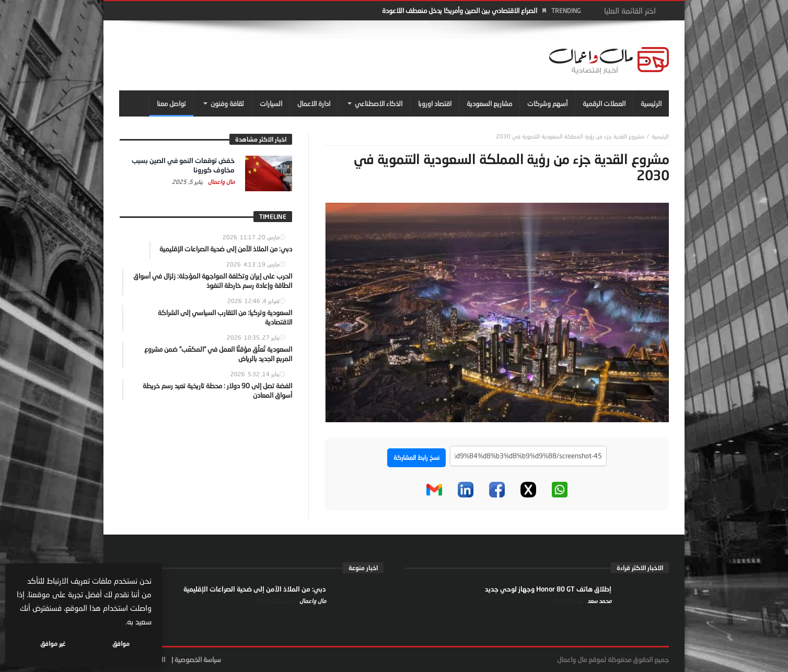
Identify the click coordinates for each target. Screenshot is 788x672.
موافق (121, 644)
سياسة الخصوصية (198, 659)
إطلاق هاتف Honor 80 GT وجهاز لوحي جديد (548, 589)
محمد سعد (599, 601)
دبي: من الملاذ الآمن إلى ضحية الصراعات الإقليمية (255, 589)
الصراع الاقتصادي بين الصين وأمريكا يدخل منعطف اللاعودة (460, 10)
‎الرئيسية (660, 136)
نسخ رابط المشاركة (416, 457)
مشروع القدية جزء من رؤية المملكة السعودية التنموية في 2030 (570, 136)
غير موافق (53, 644)
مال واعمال (221, 182)
